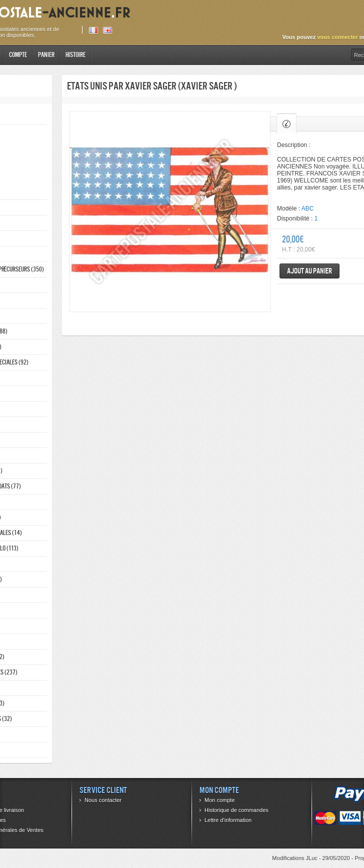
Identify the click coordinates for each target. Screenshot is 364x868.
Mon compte (220, 800)
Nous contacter (103, 800)
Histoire (75, 55)
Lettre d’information (228, 820)
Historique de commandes (236, 810)
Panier (46, 55)
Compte (18, 55)
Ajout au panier (309, 271)
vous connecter (337, 37)
